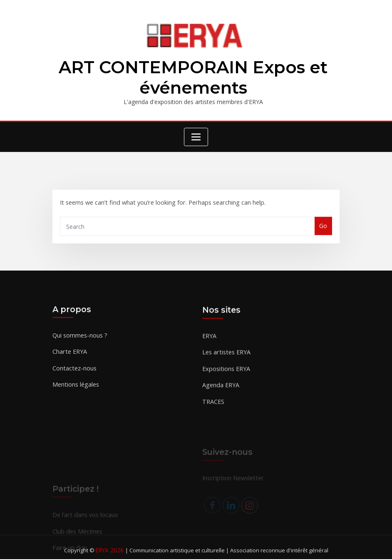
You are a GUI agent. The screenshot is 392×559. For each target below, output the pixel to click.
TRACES (213, 408)
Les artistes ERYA (226, 360)
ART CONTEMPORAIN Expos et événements (193, 77)
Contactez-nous (74, 374)
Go (324, 230)
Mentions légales (75, 390)
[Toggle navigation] (196, 136)
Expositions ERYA (226, 376)
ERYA (209, 344)
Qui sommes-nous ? (79, 342)
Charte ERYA (69, 358)
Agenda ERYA (220, 392)
